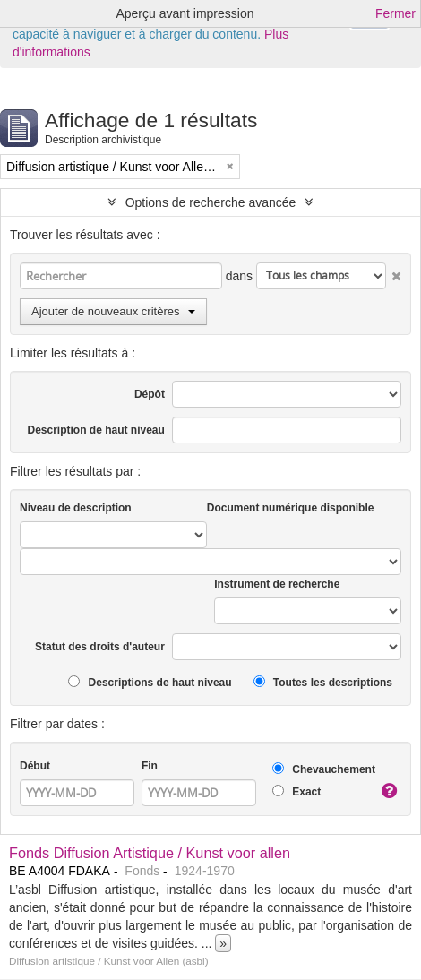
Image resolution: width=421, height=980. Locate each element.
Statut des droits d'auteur (100, 647)
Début (35, 766)
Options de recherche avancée (211, 202)
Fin (150, 766)
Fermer (395, 13)
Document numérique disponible (291, 508)
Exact (296, 791)
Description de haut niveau (96, 430)
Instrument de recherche (277, 584)
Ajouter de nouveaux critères (113, 311)
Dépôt (150, 394)
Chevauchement (324, 769)
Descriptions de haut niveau (150, 682)
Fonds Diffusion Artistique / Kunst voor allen (150, 853)
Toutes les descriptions (323, 682)
